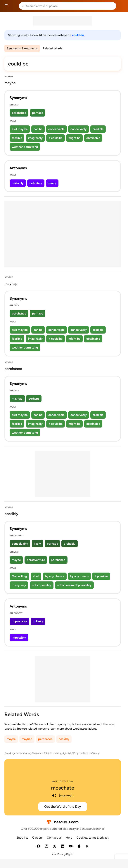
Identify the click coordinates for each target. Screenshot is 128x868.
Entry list (22, 838)
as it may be (20, 129)
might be (74, 138)
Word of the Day (63, 781)
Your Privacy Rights (63, 854)
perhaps (38, 113)
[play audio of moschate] (54, 795)
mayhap (17, 399)
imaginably (35, 138)
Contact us (54, 838)
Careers (37, 838)
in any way (19, 585)
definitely (36, 183)
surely (52, 183)
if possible (101, 576)
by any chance (55, 576)
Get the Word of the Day (63, 807)
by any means (79, 576)
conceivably (79, 129)
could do (78, 35)
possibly (64, 739)
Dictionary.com (121, 6)
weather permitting (25, 147)
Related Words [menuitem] (52, 48)
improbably (19, 621)
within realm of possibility (74, 585)
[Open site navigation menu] (7, 6)
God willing (19, 576)
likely (37, 544)
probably (70, 544)
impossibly (19, 638)
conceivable (56, 129)
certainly (18, 183)
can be (38, 129)
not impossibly (42, 585)
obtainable (93, 138)
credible (98, 129)
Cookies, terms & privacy (93, 838)
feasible (17, 138)
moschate (63, 788)
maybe (16, 560)
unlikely (38, 621)
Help (69, 838)
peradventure (36, 560)
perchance (19, 113)
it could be (56, 138)
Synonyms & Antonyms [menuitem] (22, 48)
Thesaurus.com (14, 6)
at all (36, 576)
